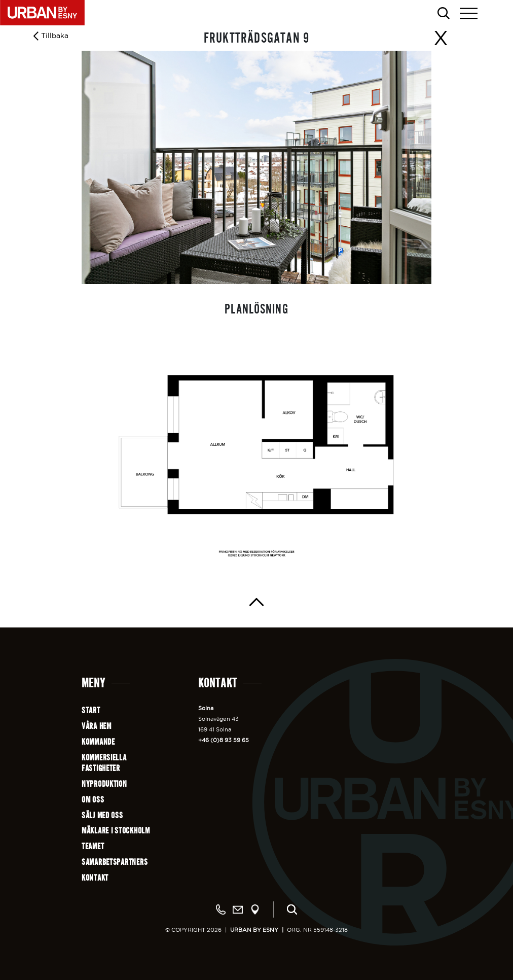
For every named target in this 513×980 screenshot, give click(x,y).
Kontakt (95, 878)
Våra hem (97, 726)
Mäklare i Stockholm (116, 831)
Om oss (93, 800)
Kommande (98, 742)
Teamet (93, 846)
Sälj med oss (102, 815)
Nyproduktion (104, 784)
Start (91, 710)
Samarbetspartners (115, 862)
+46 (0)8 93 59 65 (224, 740)
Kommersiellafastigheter (104, 763)
